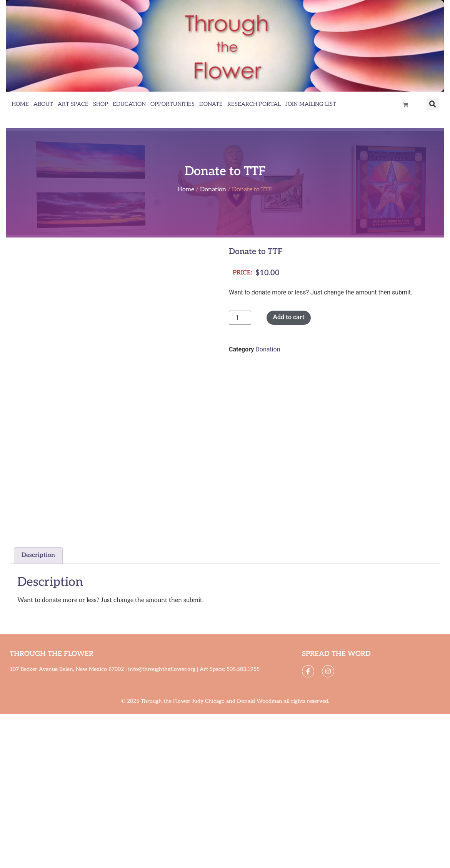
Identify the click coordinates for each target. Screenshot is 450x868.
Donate (211, 104)
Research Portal (254, 104)
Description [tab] (38, 555)
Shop (101, 104)
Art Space (73, 104)
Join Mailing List (311, 104)
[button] (433, 104)
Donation (213, 190)
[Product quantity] (240, 318)
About (43, 104)
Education (129, 104)
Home (20, 104)
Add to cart (289, 317)
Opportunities (172, 104)
